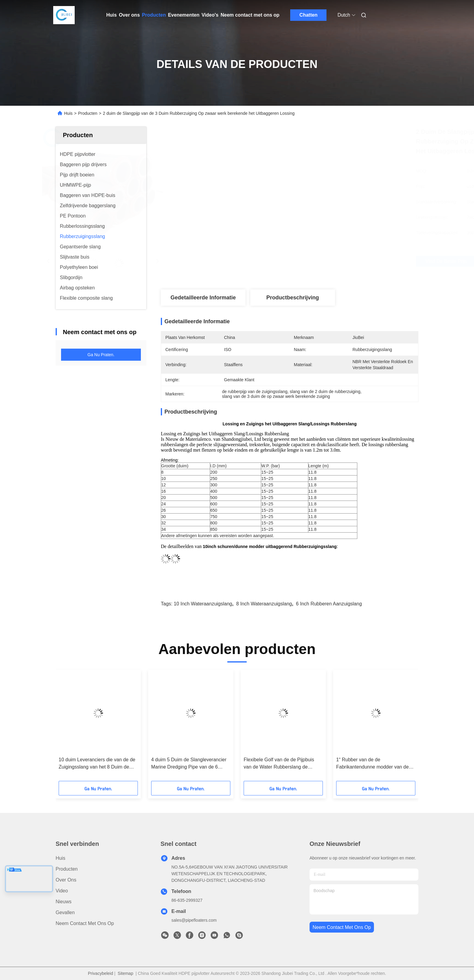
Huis (112, 15)
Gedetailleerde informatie (203, 298)
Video (62, 891)
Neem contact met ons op (250, 15)
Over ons (129, 15)
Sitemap (125, 973)
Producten (154, 15)
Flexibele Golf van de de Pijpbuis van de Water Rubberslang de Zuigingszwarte (279, 764)
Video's (210, 15)
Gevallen (65, 912)
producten (67, 869)
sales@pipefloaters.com (194, 920)
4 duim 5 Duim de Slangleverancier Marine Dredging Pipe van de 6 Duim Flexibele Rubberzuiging (189, 764)
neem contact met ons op (342, 927)
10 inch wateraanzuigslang (203, 604)
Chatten (309, 15)
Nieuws (63, 902)
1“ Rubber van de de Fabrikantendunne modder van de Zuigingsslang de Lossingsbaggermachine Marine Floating (372, 764)
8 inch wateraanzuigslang (264, 604)
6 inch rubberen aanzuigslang (329, 604)
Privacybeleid (101, 973)
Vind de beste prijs (325, 261)
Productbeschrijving (293, 298)
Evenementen (184, 15)
